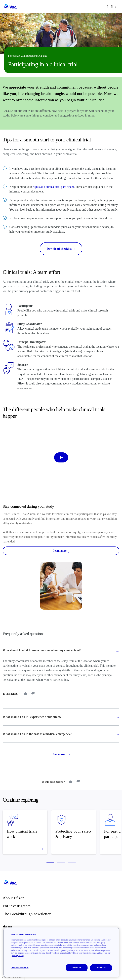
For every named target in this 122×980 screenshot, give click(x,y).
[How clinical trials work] (25, 832)
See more (61, 754)
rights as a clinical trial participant (53, 187)
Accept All (101, 968)
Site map (8, 927)
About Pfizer (13, 898)
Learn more (61, 551)
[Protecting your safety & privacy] (74, 832)
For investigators (17, 906)
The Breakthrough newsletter (27, 914)
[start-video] (61, 457)
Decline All (77, 968)
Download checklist (61, 249)
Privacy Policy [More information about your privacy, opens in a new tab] (18, 956)
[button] (50, 863)
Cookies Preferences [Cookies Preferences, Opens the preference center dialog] (20, 967)
